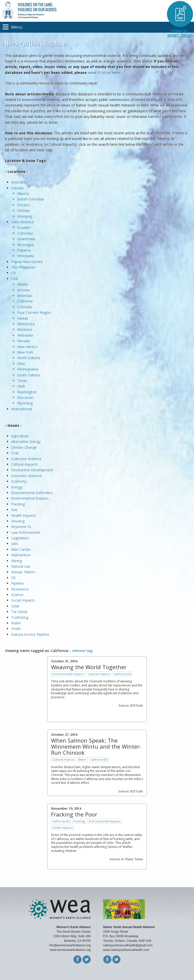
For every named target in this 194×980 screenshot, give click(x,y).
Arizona (23, 290)
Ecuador (24, 227)
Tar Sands (19, 612)
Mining (17, 561)
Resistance (20, 589)
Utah (21, 386)
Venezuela (26, 256)
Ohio (21, 364)
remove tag (82, 651)
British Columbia (31, 199)
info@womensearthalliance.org (70, 945)
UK (14, 273)
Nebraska (25, 335)
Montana (25, 329)
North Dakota (29, 358)
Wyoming (25, 403)
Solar (15, 606)
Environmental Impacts (30, 498)
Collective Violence (26, 459)
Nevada (23, 341)
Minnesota (26, 324)
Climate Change (24, 447)
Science (17, 595)
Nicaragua (26, 245)
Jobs (15, 544)
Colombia (25, 233)
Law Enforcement (26, 532)
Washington (27, 392)
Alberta (23, 193)
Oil (13, 578)
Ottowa (23, 210)
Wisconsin (25, 397)
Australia (18, 182)
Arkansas (25, 295)
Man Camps (21, 549)
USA (15, 279)
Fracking (18, 504)
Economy (19, 481)
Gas (14, 510)
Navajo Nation (23, 572)
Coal (15, 453)
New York (25, 352)
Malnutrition (21, 555)
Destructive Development (32, 470)
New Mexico (27, 347)
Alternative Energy (26, 442)
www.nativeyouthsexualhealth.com (126, 950)
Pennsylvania (28, 369)
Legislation (20, 538)
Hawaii (23, 318)
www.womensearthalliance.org (70, 950)
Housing (18, 521)
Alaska (22, 284)
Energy (17, 487)
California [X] (122, 674)
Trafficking (20, 617)
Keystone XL (21, 527)
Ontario (23, 205)
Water (16, 623)
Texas (22, 381)
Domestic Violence (26, 476)
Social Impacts (23, 600)
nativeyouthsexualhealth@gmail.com (128, 945)
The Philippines (23, 267)
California (25, 301)
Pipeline (17, 583)
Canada (17, 188)
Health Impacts (23, 515)
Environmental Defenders (32, 493)
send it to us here (104, 73)
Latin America (22, 222)
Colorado (25, 307)
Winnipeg (25, 216)
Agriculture (20, 436)
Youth (16, 629)
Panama (24, 250)
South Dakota (29, 375)
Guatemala (26, 239)
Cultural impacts (63, 759)
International (21, 409)
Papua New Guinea (27, 262)
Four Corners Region (34, 312)
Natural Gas (21, 566)
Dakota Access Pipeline (30, 634)
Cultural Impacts (24, 464)
